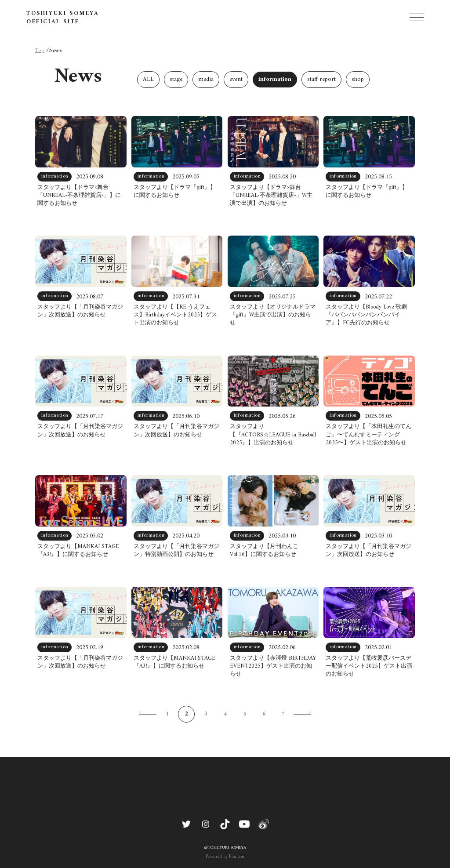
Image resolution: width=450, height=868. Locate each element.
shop (358, 79)
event (236, 79)
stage (176, 79)
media (206, 79)
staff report (321, 79)
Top (40, 51)
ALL (148, 79)
